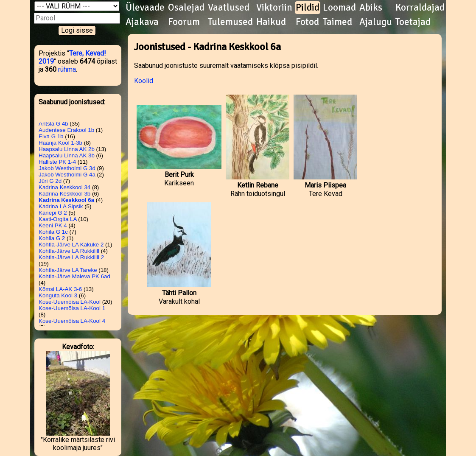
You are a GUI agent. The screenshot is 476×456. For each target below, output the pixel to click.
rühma (67, 69)
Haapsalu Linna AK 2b (67, 149)
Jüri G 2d (50, 181)
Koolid (144, 81)
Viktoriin (274, 8)
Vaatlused (229, 8)
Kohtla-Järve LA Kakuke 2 (71, 245)
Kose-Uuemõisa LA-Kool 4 (72, 321)
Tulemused (230, 22)
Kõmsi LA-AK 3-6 (60, 289)
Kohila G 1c (53, 232)
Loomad (339, 8)
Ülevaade (145, 8)
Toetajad (413, 22)
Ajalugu (376, 22)
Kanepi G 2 (53, 213)
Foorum (184, 22)
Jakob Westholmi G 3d (67, 168)
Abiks (371, 8)
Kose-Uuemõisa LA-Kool (70, 302)
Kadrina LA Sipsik (61, 206)
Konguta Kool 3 (58, 295)
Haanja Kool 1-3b (60, 143)
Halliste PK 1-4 (57, 162)
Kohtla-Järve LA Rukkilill (69, 251)
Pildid (308, 8)
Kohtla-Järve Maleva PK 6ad (74, 276)
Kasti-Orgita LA (58, 219)
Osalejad (186, 8)
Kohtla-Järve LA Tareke (68, 270)
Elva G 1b (51, 136)
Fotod (307, 22)
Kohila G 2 (52, 238)
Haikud (271, 22)
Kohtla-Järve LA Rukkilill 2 (71, 257)
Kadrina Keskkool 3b (64, 194)
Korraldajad (420, 8)
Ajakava (142, 22)
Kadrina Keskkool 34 (64, 187)
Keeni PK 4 (53, 225)
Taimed (337, 22)
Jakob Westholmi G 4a (67, 175)
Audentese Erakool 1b (66, 130)
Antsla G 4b (53, 124)
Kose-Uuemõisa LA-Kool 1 (72, 308)
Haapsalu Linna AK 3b (67, 155)
